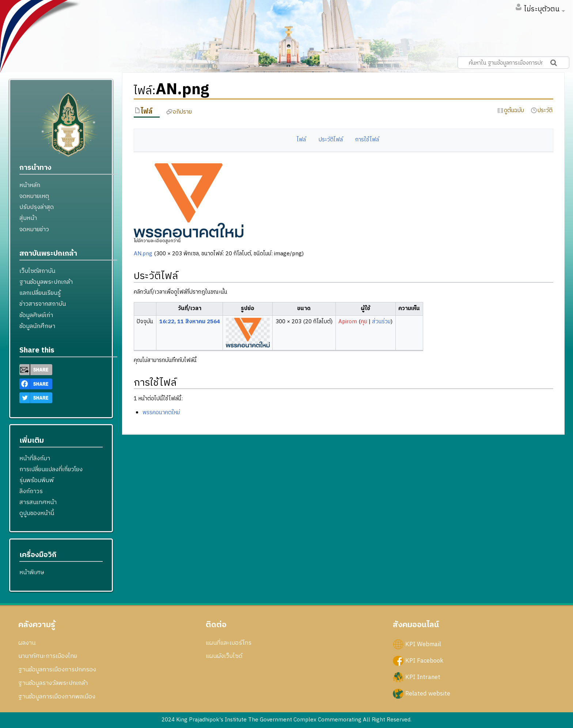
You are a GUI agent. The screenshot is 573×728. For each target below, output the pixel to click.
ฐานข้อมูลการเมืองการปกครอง (57, 670)
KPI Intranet (423, 677)
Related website (428, 693)
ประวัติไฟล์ (331, 140)
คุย (364, 322)
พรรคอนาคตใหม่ (161, 413)
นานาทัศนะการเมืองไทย (48, 656)
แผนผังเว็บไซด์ (224, 656)
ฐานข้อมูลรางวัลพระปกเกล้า (53, 683)
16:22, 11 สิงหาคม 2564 (190, 322)
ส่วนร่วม (381, 322)
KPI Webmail (423, 644)
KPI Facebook (424, 660)
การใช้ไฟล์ (367, 140)
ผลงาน (27, 643)
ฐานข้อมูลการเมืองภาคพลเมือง (57, 697)
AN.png (143, 254)
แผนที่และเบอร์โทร (229, 643)
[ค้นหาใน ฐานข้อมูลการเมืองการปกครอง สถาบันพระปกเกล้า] (513, 62)
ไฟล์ (301, 140)
